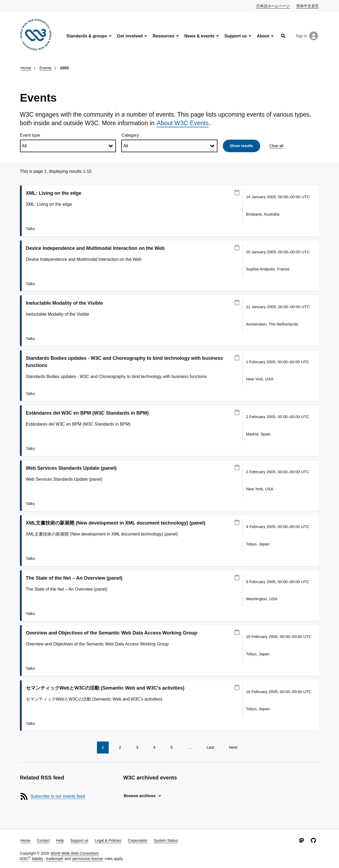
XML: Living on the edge (54, 193)
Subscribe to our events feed (58, 796)
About (263, 36)
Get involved (130, 36)
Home (26, 68)
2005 (64, 68)
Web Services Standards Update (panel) (71, 468)
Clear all (276, 146)
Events (46, 68)
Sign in (307, 36)
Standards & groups (87, 36)
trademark (55, 859)
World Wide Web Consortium (75, 853)
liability (37, 859)
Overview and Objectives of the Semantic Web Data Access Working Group (112, 633)
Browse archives (140, 796)
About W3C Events (183, 123)
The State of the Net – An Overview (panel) (74, 578)
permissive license (88, 859)
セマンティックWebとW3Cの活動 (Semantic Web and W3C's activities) (105, 688)
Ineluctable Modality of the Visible (65, 303)
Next (233, 747)
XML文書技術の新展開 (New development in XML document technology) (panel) (116, 523)
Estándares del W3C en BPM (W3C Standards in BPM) (87, 413)
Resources (163, 36)
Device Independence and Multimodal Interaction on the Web (95, 248)
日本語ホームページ (273, 6)
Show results (241, 146)
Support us (236, 36)
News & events (199, 36)
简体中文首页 (308, 6)
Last (210, 747)
